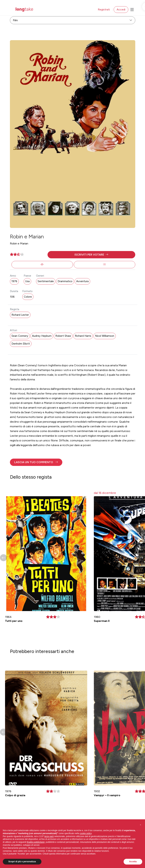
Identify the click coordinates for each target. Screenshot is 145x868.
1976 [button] (14, 281)
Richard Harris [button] (83, 336)
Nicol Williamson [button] (105, 336)
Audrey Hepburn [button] (42, 336)
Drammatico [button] (65, 281)
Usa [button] (27, 281)
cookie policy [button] (86, 833)
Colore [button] (28, 297)
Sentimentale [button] (46, 281)
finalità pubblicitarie (36, 842)
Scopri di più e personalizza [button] (22, 862)
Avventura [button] (82, 281)
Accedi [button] (121, 9)
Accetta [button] (133, 862)
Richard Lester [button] (20, 315)
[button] (91, 255)
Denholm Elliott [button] (21, 344)
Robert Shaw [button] (63, 336)
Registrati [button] (104, 9)
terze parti (49, 836)
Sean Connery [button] (20, 336)
